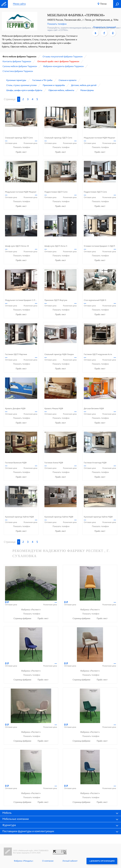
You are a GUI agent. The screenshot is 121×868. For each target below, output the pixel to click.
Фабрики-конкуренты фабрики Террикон (63, 66)
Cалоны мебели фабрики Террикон (20, 66)
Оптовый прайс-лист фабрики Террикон (58, 61)
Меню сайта (19, 4)
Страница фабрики (23, 618)
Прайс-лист (21, 152)
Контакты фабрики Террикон (17, 61)
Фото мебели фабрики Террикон (19, 57)
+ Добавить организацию (102, 861)
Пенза (103, 4)
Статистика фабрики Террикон (18, 71)
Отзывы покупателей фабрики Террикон (63, 57)
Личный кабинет (70, 861)
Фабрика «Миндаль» (24, 861)
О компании (48, 861)
